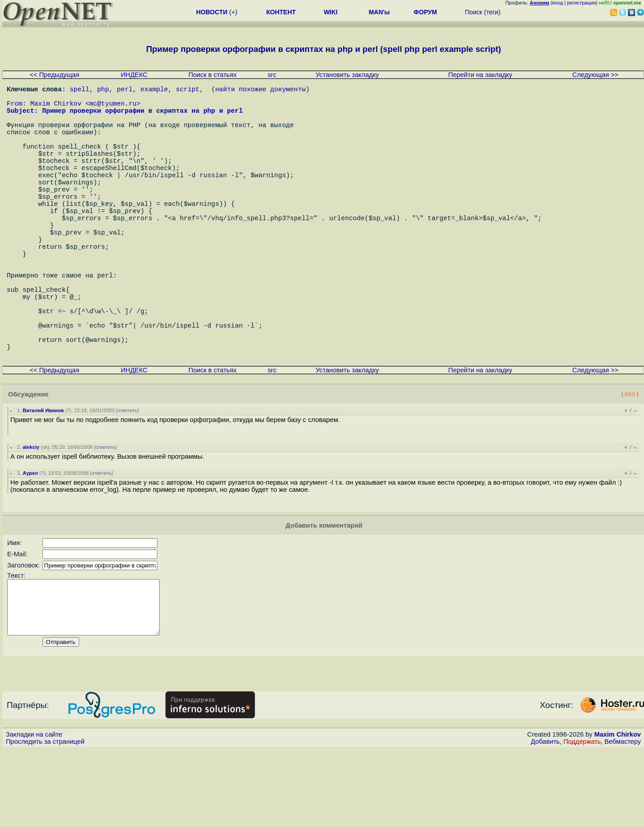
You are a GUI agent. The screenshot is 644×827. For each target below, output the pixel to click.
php (103, 90)
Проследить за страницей (45, 818)
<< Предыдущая (54, 75)
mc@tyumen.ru (113, 108)
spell (80, 90)
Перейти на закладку (480, 75)
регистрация (582, 3)
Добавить (545, 818)
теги (492, 12)
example (154, 90)
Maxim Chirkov (618, 811)
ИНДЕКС (134, 75)
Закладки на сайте (34, 811)
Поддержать (582, 818)
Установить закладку (347, 75)
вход (558, 3)
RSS (630, 460)
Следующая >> (595, 75)
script (188, 90)
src (272, 75)
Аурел (30, 539)
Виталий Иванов (43, 477)
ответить (127, 477)
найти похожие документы (260, 90)
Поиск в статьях (212, 75)
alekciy (31, 513)
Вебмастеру (623, 818)
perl (125, 90)
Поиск (473, 12)
